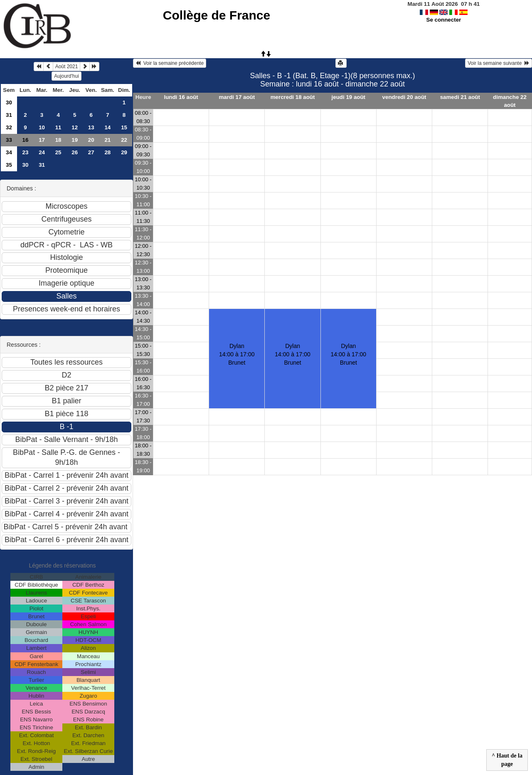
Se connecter (444, 20)
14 (107, 127)
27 (91, 152)
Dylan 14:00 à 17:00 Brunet (237, 354)
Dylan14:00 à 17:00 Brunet (293, 354)
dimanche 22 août (510, 101)
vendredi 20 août (404, 97)
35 (9, 165)
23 (26, 152)
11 (58, 127)
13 (91, 127)
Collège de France (217, 15)
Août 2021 (67, 67)
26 (75, 152)
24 (42, 152)
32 (9, 127)
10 (42, 127)
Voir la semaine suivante (499, 63)
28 (107, 152)
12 (75, 127)
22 (124, 140)
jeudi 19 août (349, 97)
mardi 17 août (237, 97)
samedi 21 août (460, 97)
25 (58, 152)
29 (124, 152)
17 (42, 140)
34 (9, 152)
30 (9, 102)
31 (9, 115)
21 (107, 140)
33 (9, 140)
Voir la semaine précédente (170, 63)
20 (91, 140)
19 (75, 140)
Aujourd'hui (66, 76)
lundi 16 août (181, 97)
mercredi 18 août (293, 97)
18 (58, 140)
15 (124, 127)
